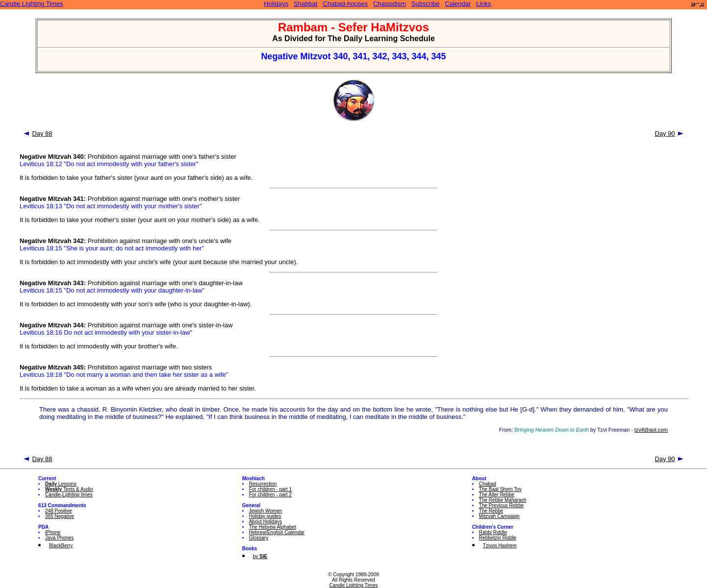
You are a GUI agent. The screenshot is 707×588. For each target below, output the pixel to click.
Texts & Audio (69, 489)
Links (483, 4)
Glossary (259, 538)
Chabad (488, 484)
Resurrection (263, 484)
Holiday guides (265, 516)
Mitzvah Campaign (499, 516)
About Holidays (265, 522)
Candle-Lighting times (69, 495)
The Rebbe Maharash (503, 500)
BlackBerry (61, 546)
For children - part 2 (270, 495)
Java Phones (59, 538)
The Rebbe (491, 511)
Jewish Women (266, 511)
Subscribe (426, 4)
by (260, 556)
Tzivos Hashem (500, 546)
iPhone (53, 532)
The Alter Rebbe (497, 495)
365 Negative (60, 516)
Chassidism (390, 4)
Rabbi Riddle (493, 532)
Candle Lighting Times (32, 4)
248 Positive (58, 511)
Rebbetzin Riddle (498, 538)
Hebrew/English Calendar (277, 532)
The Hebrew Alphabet (273, 527)
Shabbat (305, 4)
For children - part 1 (270, 489)
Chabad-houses (345, 4)
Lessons (61, 484)
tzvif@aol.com (651, 430)
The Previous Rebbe (501, 505)
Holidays (276, 4)
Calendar (458, 4)
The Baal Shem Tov (500, 489)
